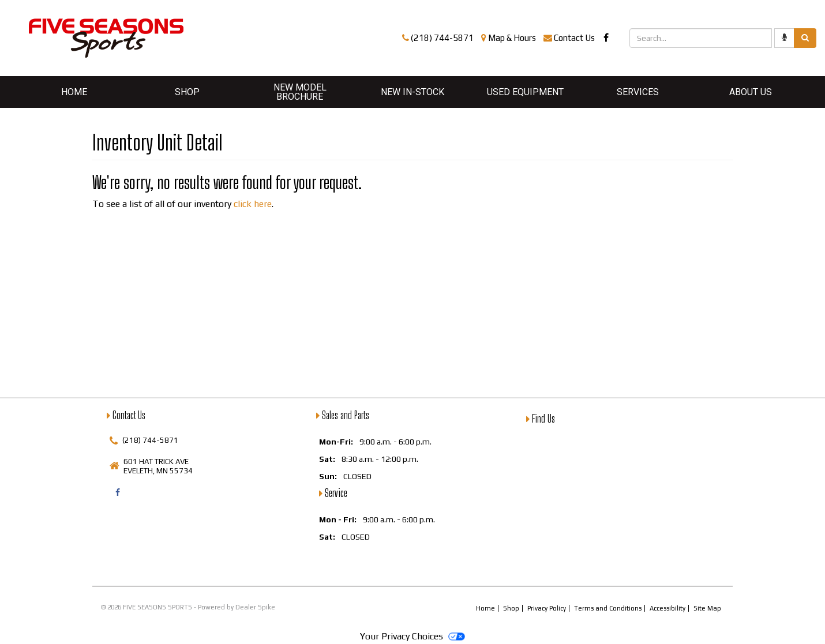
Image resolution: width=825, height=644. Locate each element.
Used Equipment (525, 92)
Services (638, 92)
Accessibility (667, 608)
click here (253, 204)
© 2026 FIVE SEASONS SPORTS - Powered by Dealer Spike (188, 607)
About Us (751, 92)
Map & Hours (512, 38)
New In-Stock (412, 92)
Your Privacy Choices (412, 636)
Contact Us (574, 38)
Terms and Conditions (608, 608)
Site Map (707, 608)
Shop (187, 92)
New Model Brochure (300, 92)
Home (74, 92)
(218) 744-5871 (442, 38)
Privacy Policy (547, 608)
